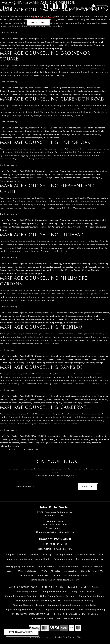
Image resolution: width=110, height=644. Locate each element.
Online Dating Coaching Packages (58, 596)
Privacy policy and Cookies (20, 566)
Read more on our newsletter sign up (55, 475)
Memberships (71, 571)
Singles (10, 555)
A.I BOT (7, 22)
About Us (98, 571)
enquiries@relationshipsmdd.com (55, 532)
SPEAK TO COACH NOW (43, 18)
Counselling (71, 39)
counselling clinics (76, 88)
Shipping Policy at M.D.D (76, 575)
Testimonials (27, 575)
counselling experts (15, 42)
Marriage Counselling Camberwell (45, 407)
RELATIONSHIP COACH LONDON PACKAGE (75, 614)
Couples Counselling (27, 91)
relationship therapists (32, 49)
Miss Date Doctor (10, 39)
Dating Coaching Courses (92, 596)
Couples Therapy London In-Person (22, 609)
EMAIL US (59, 22)
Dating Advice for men (82, 592)
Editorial (73, 587)
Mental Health (43, 559)
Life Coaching (18, 45)
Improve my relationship (19, 559)
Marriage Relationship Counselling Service (38, 601)
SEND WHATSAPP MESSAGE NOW (55, 549)
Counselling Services (35, 42)
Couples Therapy (70, 42)
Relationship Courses (26, 592)
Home (6, 18)
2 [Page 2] (9, 449)
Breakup (34, 555)
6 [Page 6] (24, 449)
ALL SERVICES (20, 18)
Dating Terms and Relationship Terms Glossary (55, 580)
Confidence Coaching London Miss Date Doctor (72, 605)
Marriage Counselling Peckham (41, 327)
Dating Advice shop (68, 566)
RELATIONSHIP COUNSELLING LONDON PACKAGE (55, 618)
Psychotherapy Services (10, 49)
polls (82, 22)
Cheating (46, 555)
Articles (84, 587)
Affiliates (56, 571)
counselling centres (98, 171)
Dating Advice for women (54, 592)
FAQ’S (95, 18)
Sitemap (56, 575)
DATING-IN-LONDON (53, 587)
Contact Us (42, 575)
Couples (22, 555)
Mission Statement (28, 571)
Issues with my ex (86, 555)
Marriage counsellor (55, 45)
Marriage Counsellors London (28, 605)
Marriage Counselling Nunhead (42, 235)
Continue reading (9, 32)
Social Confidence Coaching (79, 601)
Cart (89, 8)
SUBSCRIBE (19, 22)
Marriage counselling (35, 45)
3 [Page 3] (14, 449)
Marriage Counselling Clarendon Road (52, 99)
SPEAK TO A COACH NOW (21, 632)
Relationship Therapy (53, 49)
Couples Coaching (53, 42)
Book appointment (63, 559)
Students (86, 571)
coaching (54, 171)
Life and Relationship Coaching (20, 596)
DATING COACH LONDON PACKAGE (30, 614)
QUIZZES (71, 22)
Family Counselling (63, 91)
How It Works (80, 18)
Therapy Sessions (51, 138)
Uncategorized (56, 39)
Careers (11, 571)
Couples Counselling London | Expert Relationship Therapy (75, 609)
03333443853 (55, 528)
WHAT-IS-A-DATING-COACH (24, 587)
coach (53, 313)
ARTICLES (63, 18)
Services (96, 587)
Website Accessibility (92, 566)
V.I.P (101, 555)
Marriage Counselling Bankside (41, 367)
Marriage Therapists (74, 45)
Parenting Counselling (94, 45)
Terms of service (46, 566)
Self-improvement (64, 555)
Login (75, 8)
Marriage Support (73, 270)
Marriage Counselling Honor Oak (45, 142)
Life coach (17, 134)
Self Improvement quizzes (90, 559)
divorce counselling (88, 42)
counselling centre (85, 39)
